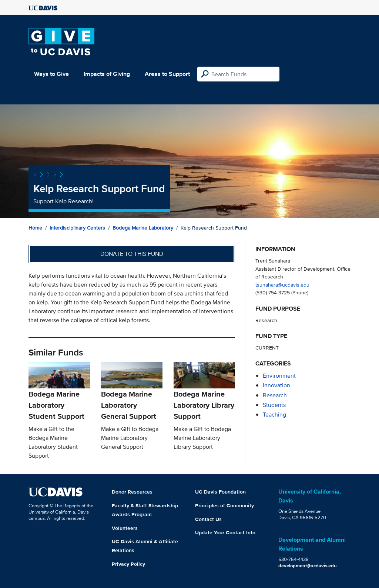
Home (35, 228)
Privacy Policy (128, 564)
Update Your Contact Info (225, 532)
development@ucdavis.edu (308, 566)
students (274, 405)
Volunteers (125, 528)
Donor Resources (132, 492)
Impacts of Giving (107, 74)
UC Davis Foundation (220, 492)
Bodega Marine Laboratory (143, 228)
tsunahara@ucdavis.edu (282, 285)
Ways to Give (51, 74)
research (275, 395)
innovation (276, 385)
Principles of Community (224, 505)
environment (279, 376)
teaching (274, 415)
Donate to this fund (132, 254)
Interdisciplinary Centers (77, 228)
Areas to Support (167, 74)
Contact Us (208, 519)
